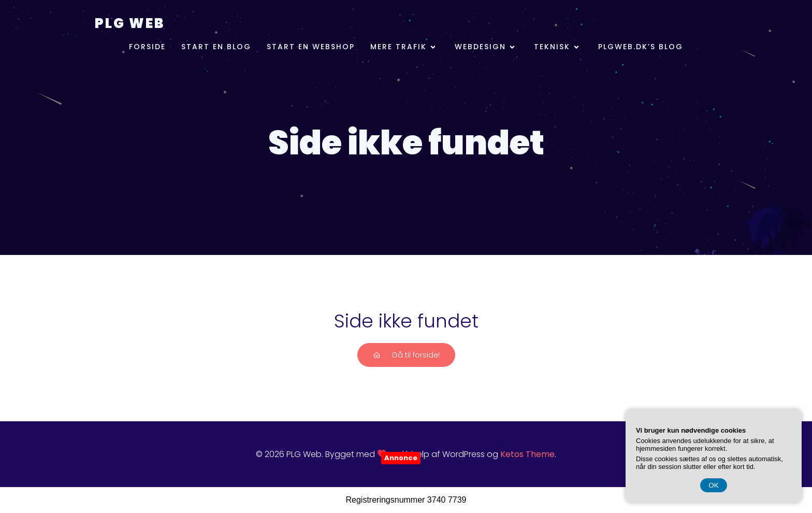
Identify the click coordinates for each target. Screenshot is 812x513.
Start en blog (216, 47)
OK (713, 485)
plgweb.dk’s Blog (641, 47)
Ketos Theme (527, 454)
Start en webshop (311, 47)
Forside (147, 47)
